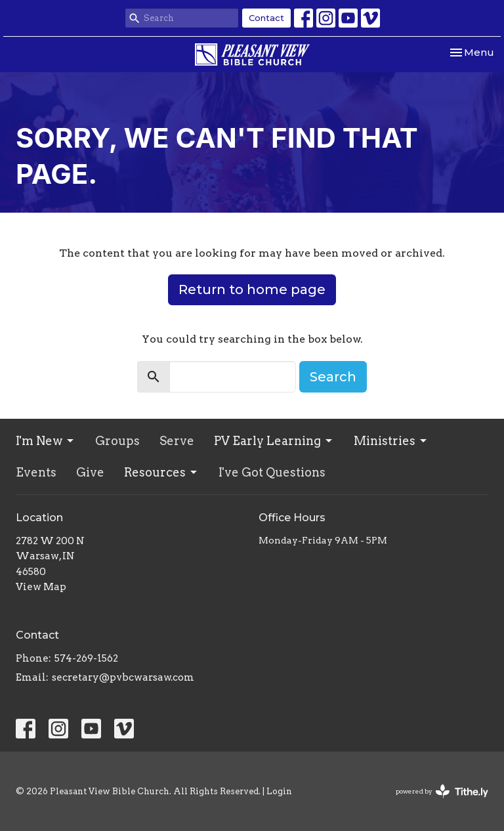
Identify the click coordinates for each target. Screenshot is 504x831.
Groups (117, 441)
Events (36, 472)
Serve (177, 441)
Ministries (391, 441)
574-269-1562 (86, 658)
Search (333, 377)
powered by (442, 791)
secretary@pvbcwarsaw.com (123, 677)
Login (279, 791)
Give (90, 472)
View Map (41, 587)
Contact (266, 18)
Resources (161, 472)
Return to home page (252, 289)
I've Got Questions (272, 472)
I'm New (46, 441)
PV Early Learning (274, 441)
